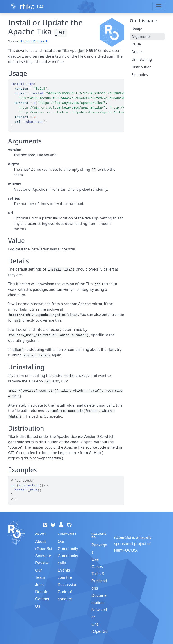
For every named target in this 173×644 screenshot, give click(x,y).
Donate (42, 592)
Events (64, 570)
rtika (27, 6)
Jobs (39, 585)
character (35, 122)
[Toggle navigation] (159, 6)
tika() (18, 350)
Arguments (141, 36)
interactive (29, 485)
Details (137, 52)
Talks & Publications (99, 581)
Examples (140, 75)
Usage (137, 29)
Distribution (142, 67)
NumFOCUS (125, 550)
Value (136, 44)
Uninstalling (142, 59)
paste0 (37, 94)
